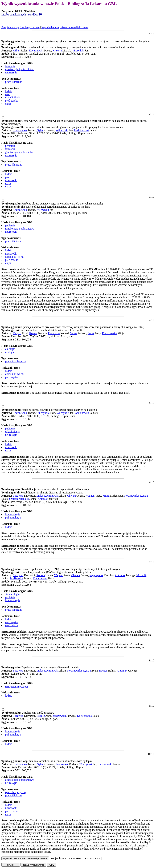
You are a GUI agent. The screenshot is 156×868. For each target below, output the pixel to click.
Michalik (141, 575)
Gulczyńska (43, 413)
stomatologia (12, 594)
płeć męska (11, 377)
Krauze (33, 333)
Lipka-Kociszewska (48, 496)
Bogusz (41, 716)
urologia (10, 352)
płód (8, 94)
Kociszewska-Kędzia (136, 496)
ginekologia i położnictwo (20, 69)
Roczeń (41, 575)
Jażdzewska (59, 716)
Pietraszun (54, 333)
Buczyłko (18, 496)
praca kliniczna (14, 82)
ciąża (8, 104)
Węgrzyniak (96, 575)
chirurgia (10, 349)
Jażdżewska (17, 578)
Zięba (40, 130)
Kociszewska (36, 51)
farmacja (10, 66)
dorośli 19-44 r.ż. (15, 97)
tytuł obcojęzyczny (16, 792)
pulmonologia (13, 518)
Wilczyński (78, 51)
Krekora (57, 51)
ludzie (9, 91)
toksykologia (12, 432)
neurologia (11, 72)
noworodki (11, 180)
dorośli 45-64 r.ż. (15, 374)
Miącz (106, 496)
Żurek (91, 333)
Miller (16, 51)
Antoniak (43, 499)
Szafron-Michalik (19, 499)
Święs (73, 333)
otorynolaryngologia (17, 686)
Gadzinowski (81, 130)
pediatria (10, 146)
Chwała (71, 496)
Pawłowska (62, 764)
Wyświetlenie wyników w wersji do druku (65, 27)
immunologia (13, 514)
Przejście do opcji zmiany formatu (20, 27)
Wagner (90, 496)
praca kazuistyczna (16, 361)
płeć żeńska (12, 101)
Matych (17, 333)
